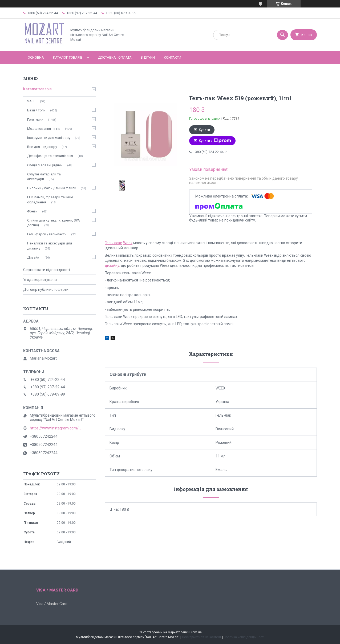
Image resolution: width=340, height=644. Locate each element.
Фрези (32, 211)
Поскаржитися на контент (202, 637)
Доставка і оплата (115, 57)
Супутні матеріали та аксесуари (44, 177)
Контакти (173, 57)
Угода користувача (40, 280)
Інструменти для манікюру (49, 138)
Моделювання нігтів (44, 129)
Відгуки (148, 57)
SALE (31, 101)
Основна (36, 57)
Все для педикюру (42, 147)
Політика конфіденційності (244, 637)
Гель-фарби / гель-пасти (47, 234)
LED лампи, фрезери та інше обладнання (50, 200)
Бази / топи (36, 110)
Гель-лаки (114, 243)
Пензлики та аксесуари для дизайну (50, 246)
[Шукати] (282, 35)
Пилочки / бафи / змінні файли (52, 188)
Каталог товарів (68, 57)
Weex (128, 243)
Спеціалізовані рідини (45, 165)
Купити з (215, 141)
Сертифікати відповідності (46, 270)
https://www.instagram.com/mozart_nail (56, 428)
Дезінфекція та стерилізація (50, 156)
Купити (204, 130)
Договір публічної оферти (46, 289)
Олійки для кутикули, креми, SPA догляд (54, 223)
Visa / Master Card (52, 604)
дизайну (112, 265)
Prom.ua (196, 632)
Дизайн (34, 257)
